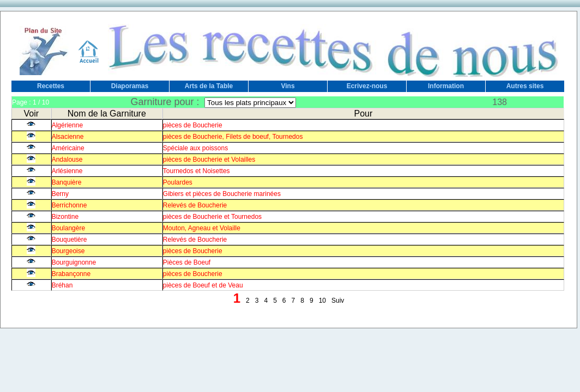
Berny (60, 194)
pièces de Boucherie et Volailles (209, 160)
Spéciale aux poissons (195, 148)
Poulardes (178, 182)
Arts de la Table (209, 86)
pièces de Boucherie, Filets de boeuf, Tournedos (233, 137)
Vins (288, 86)
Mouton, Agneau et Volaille (202, 228)
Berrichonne (70, 205)
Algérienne (67, 125)
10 (322, 301)
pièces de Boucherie (193, 125)
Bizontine (65, 217)
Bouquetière (70, 240)
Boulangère (68, 228)
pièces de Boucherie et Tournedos (212, 217)
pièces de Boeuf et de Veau (203, 285)
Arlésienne (67, 171)
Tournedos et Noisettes (197, 171)
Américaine (68, 148)
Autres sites (525, 86)
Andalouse (67, 160)
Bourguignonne (74, 262)
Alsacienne (68, 137)
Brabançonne (71, 274)
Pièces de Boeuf (187, 262)
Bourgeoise (68, 251)
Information (446, 86)
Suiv (338, 301)
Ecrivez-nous (367, 86)
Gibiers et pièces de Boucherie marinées (222, 194)
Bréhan (62, 285)
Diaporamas (130, 86)
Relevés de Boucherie (195, 205)
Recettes (51, 86)
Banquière (67, 182)
